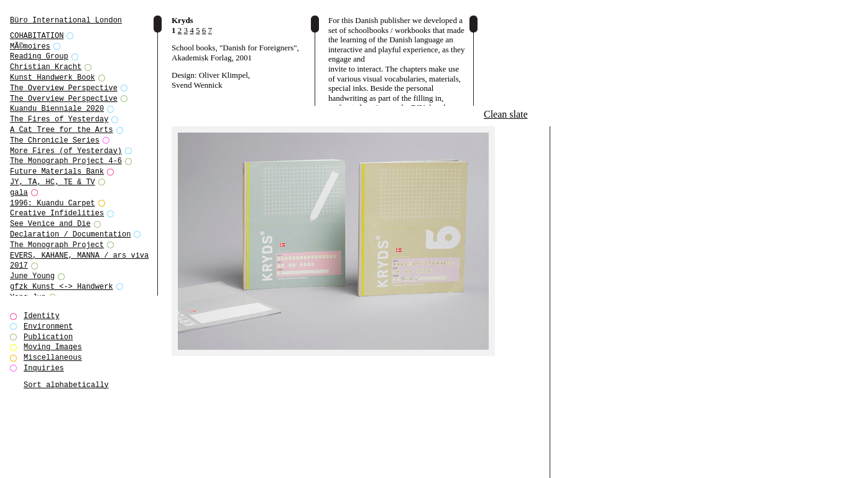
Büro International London (66, 20)
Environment (48, 326)
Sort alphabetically (66, 385)
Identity (42, 316)
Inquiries (44, 368)
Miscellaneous (53, 358)
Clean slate (506, 114)
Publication (48, 337)
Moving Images (53, 347)
